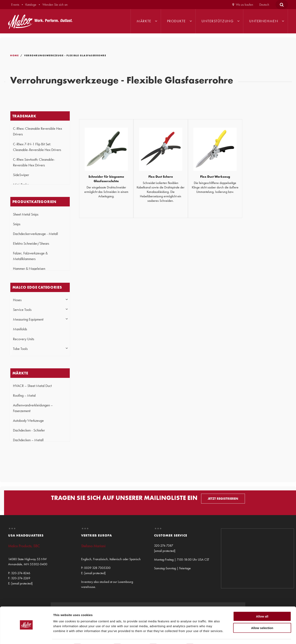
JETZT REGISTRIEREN (223, 499)
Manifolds (20, 329)
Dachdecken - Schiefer (29, 430)
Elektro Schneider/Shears (31, 243)
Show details (213, 636)
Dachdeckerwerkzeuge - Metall (35, 234)
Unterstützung (218, 21)
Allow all (262, 605)
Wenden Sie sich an (55, 5)
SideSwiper (21, 175)
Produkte (176, 21)
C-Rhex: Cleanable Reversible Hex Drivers (38, 131)
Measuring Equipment (28, 319)
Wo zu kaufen (245, 5)
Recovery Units (24, 339)
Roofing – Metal (24, 395)
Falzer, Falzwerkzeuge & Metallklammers (30, 256)
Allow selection (262, 617)
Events (15, 5)
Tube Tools (20, 349)
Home (14, 55)
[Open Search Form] (282, 5)
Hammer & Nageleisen (29, 269)
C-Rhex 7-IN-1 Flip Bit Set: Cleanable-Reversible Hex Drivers (37, 147)
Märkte (144, 21)
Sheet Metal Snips (26, 214)
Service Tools (22, 310)
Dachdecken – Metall (28, 440)
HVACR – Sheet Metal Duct (32, 386)
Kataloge (31, 5)
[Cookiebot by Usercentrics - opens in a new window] (26, 636)
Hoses (17, 300)
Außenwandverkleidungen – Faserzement (33, 408)
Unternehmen (264, 21)
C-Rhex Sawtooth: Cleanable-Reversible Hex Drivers (34, 162)
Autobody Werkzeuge (28, 421)
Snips (17, 224)
